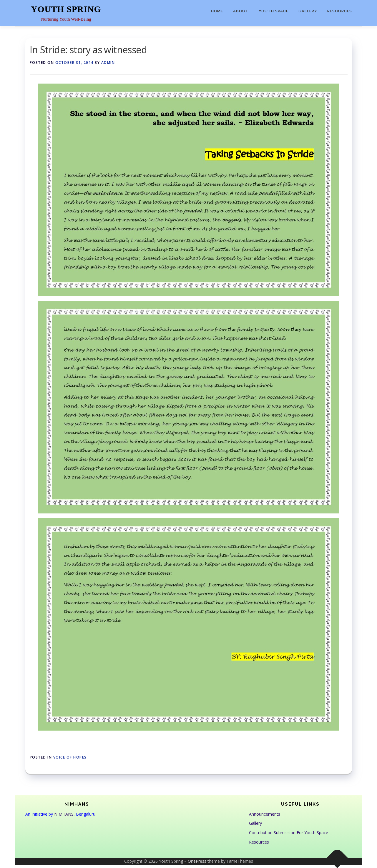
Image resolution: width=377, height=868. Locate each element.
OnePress (197, 861)
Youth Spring (66, 9)
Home (217, 11)
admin (108, 63)
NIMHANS (64, 814)
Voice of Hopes (70, 757)
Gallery (308, 11)
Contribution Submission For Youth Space (289, 833)
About (241, 11)
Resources (340, 11)
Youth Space (274, 11)
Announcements (265, 814)
